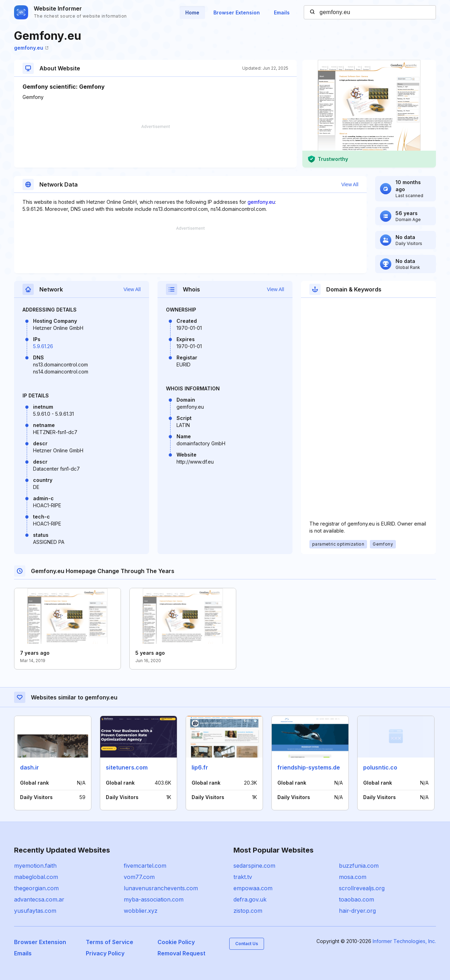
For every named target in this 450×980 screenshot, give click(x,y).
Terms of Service (110, 942)
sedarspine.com (254, 866)
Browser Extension (237, 12)
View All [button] (350, 184)
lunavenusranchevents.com (161, 888)
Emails (282, 12)
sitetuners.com (127, 767)
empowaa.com (253, 888)
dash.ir (30, 767)
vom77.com (139, 877)
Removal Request (181, 953)
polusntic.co (380, 767)
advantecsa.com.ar (39, 899)
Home (192, 12)
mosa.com (353, 877)
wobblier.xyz (141, 911)
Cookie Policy (176, 942)
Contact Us (247, 944)
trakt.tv (243, 877)
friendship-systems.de (309, 767)
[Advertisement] (155, 146)
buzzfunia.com (359, 866)
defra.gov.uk (250, 899)
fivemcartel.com (145, 866)
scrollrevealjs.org (362, 888)
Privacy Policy (105, 953)
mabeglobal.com (36, 877)
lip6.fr (200, 767)
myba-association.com (154, 899)
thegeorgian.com (36, 888)
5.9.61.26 (43, 346)
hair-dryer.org (357, 911)
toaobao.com (356, 899)
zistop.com (248, 911)
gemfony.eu (31, 48)
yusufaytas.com (35, 911)
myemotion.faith (35, 866)
